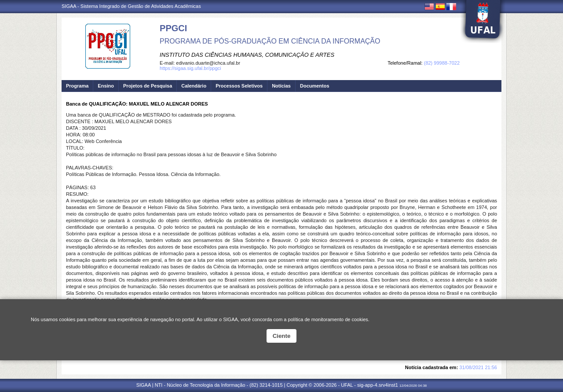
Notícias (281, 86)
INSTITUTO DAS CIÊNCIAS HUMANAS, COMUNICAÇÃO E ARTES (247, 55)
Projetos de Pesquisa (148, 86)
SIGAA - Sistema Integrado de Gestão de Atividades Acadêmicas (131, 6)
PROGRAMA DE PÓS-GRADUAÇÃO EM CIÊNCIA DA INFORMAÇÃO (270, 41)
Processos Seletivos (239, 86)
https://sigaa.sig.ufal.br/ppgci (190, 68)
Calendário (194, 86)
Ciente (282, 336)
